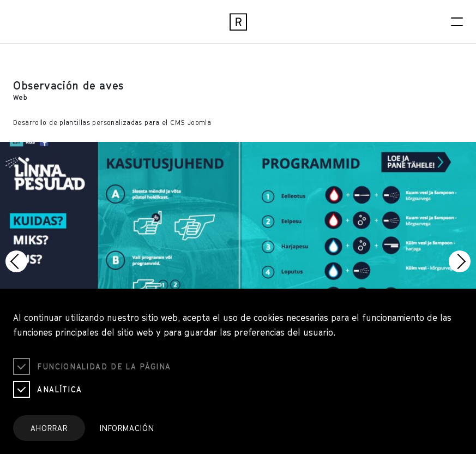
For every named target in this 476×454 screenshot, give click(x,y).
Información (127, 428)
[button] (16, 261)
